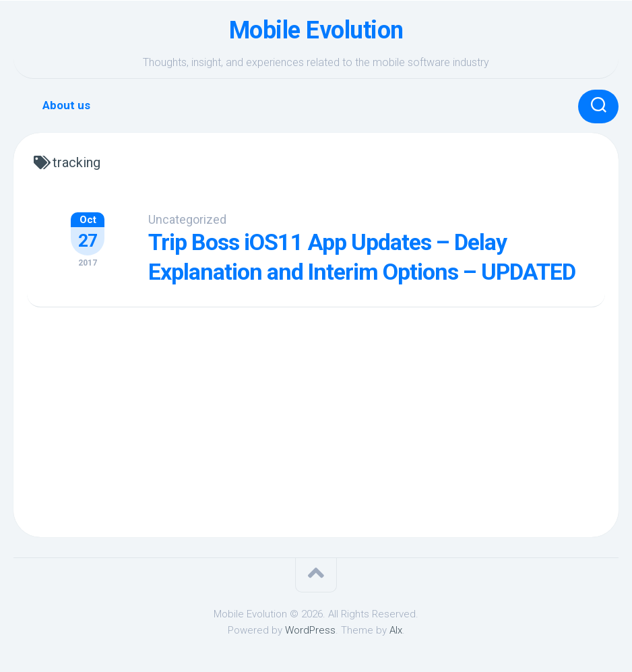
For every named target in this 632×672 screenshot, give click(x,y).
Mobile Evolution (316, 30)
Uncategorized (187, 219)
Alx (396, 630)
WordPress (310, 630)
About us (66, 105)
